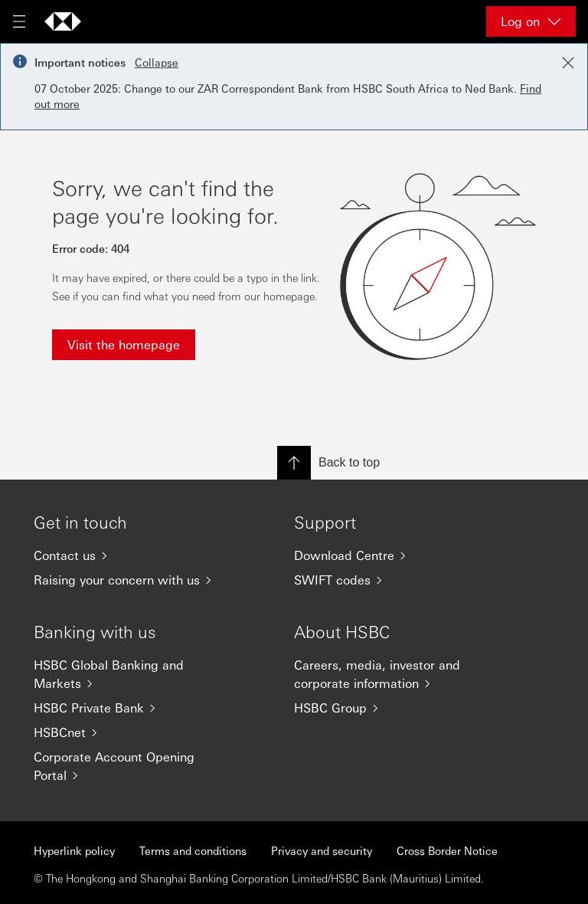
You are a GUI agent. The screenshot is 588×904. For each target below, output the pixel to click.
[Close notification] (568, 63)
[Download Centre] (394, 555)
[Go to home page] (63, 21)
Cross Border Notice (447, 850)
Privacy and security (322, 850)
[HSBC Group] (394, 708)
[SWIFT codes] (394, 580)
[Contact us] (133, 555)
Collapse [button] (157, 62)
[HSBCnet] (133, 732)
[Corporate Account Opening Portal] (133, 766)
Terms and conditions (193, 850)
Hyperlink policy (74, 850)
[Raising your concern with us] (133, 580)
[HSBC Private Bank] (133, 708)
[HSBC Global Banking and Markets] (133, 674)
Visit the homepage (124, 344)
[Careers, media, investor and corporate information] (394, 674)
